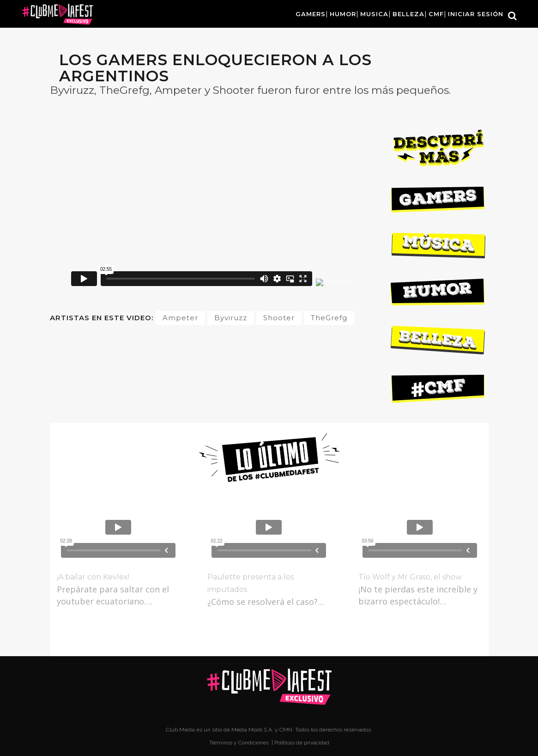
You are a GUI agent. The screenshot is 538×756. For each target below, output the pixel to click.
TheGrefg (329, 318)
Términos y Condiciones (240, 743)
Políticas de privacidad (302, 743)
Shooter (279, 318)
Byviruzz (231, 318)
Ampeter (180, 318)
